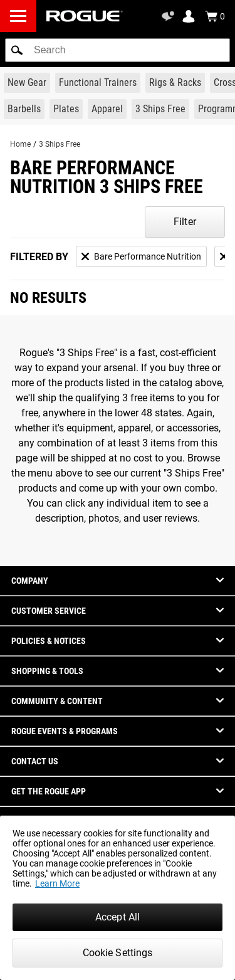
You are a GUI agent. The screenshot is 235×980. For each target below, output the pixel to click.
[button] (17, 50)
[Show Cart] (215, 16)
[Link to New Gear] (27, 83)
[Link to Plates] (66, 109)
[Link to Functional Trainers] (98, 83)
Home (20, 144)
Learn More (57, 883)
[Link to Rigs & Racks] (175, 83)
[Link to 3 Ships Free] (160, 109)
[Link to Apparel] (107, 109)
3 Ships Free (60, 144)
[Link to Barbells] (24, 109)
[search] (118, 50)
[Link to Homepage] (85, 16)
